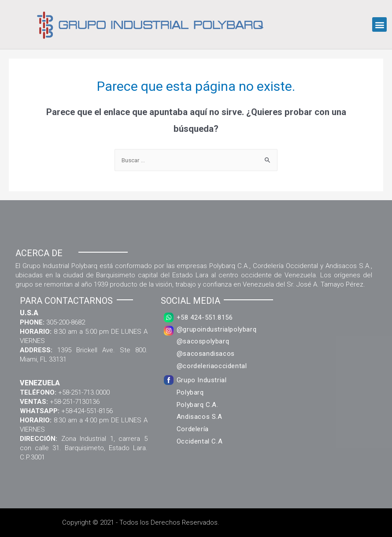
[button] (379, 24)
